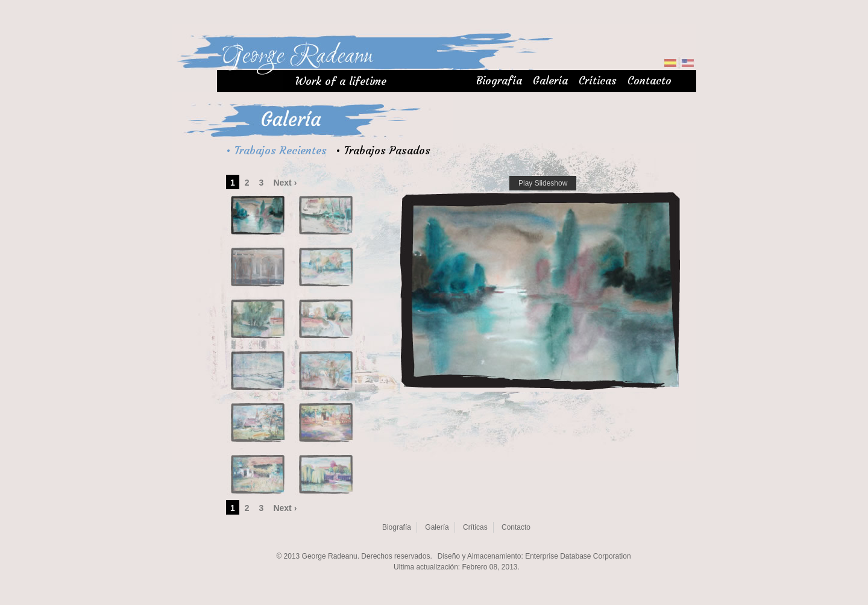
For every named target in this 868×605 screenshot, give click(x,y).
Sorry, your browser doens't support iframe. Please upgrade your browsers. (457, 560)
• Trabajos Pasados (383, 150)
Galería (550, 80)
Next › (285, 183)
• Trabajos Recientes (276, 150)
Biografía (499, 80)
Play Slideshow (543, 183)
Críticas (598, 80)
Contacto (649, 80)
